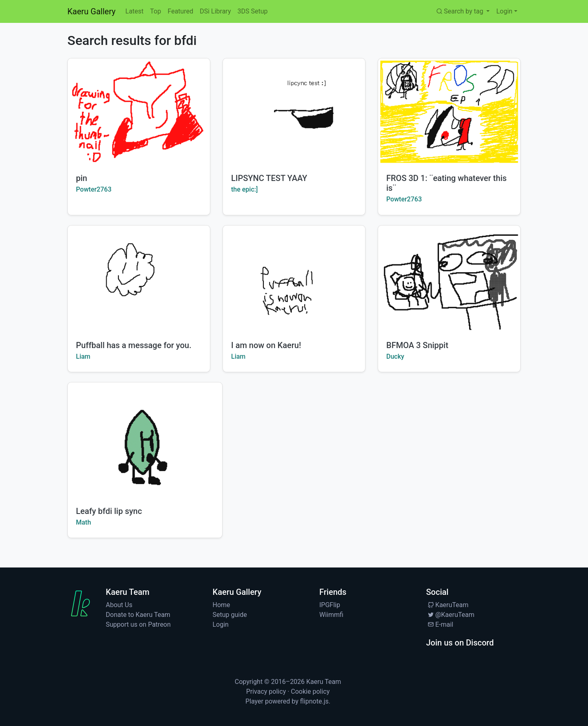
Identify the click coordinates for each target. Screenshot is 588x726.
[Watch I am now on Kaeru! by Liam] (294, 279)
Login (221, 624)
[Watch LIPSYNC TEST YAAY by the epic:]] (294, 112)
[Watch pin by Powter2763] (139, 112)
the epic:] (244, 189)
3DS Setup (252, 11)
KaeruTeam (448, 605)
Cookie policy (310, 691)
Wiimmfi (331, 615)
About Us (119, 605)
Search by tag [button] (460, 11)
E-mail (440, 624)
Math (84, 522)
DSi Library (215, 11)
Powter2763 (94, 189)
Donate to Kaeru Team (138, 615)
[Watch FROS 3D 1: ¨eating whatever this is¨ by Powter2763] (449, 112)
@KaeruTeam (450, 615)
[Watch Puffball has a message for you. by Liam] (139, 279)
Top (156, 11)
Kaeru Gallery (91, 11)
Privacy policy (266, 691)
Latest (135, 11)
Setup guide (230, 615)
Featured (180, 11)
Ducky (395, 356)
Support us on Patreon (138, 624)
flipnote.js (314, 701)
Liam (83, 356)
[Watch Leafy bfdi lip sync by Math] (145, 440)
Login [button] (504, 11)
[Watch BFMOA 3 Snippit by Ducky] (449, 279)
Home (222, 605)
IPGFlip (330, 605)
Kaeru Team (324, 682)
